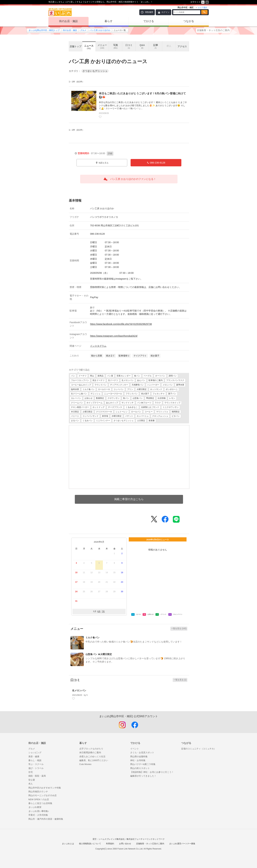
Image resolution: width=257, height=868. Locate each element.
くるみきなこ (132, 407)
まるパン (75, 421)
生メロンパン (128, 380)
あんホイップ (112, 403)
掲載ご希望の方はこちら (129, 499)
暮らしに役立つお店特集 (40, 803)
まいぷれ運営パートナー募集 (182, 844)
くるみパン (88, 421)
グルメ (83, 30)
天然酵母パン (138, 385)
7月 (103, 611)
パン (73, 376)
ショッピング (35, 753)
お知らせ (89, 398)
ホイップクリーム (95, 403)
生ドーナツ (113, 380)
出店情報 (162, 398)
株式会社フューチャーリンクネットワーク (146, 839)
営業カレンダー (124, 376)
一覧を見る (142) (179, 628)
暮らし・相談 (35, 760)
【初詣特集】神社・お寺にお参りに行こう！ (152, 772)
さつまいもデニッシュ (124, 421)
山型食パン (138, 398)
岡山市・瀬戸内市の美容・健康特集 (46, 819)
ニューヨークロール (113, 394)
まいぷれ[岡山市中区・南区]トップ (44, 30)
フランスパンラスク (175, 380)
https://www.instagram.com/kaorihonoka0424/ (114, 336)
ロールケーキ (104, 389)
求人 (31, 784)
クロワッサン (114, 398)
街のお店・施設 (68, 21)
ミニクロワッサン (171, 407)
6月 (99, 611)
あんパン (141, 380)
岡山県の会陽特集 (139, 757)
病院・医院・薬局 (37, 776)
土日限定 (141, 421)
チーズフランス (115, 407)
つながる (189, 21)
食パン (137, 376)
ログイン (165, 12)
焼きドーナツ (99, 380)
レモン (172, 398)
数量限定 (100, 398)
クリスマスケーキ (104, 412)
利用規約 (110, 844)
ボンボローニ (172, 389)
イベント (135, 749)
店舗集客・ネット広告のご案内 (213, 30)
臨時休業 (75, 389)
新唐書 (152, 421)
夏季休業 (180, 385)
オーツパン (160, 376)
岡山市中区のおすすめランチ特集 (45, 788)
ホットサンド (156, 389)
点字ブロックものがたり (91, 749)
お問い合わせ (125, 844)
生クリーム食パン (79, 394)
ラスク (158, 403)
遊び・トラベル (36, 768)
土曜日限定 (88, 412)
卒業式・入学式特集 (38, 815)
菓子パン (172, 394)
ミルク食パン (89, 389)
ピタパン (176, 416)
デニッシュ (96, 394)
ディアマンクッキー (119, 385)
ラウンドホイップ (172, 403)
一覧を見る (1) (180, 680)
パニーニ (75, 416)
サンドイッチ (128, 403)
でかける (149, 21)
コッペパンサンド (91, 416)
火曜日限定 (142, 389)
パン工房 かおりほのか (100, 30)
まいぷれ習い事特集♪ (39, 811)
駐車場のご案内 (156, 380)
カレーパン (76, 398)
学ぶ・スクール (36, 764)
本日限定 (75, 412)
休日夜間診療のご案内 (90, 753)
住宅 (31, 772)
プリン (130, 389)
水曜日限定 (117, 416)
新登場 (105, 416)
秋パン (126, 398)
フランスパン (132, 394)
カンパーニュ (143, 416)
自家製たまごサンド (150, 407)
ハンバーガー (153, 385)
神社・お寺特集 (138, 760)
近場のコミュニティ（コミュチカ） (199, 749)
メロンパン (168, 385)
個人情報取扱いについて (90, 844)
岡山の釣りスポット (140, 768)
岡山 (92, 376)
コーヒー (149, 412)
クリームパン (77, 403)
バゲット (129, 416)
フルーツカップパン (80, 380)
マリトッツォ (162, 412)
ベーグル (148, 376)
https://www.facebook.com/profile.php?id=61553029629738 (121, 324)
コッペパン (119, 389)
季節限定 (150, 398)
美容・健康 (34, 757)
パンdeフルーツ (144, 403)
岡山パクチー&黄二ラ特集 (143, 764)
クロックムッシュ (160, 416)
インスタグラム (98, 346)
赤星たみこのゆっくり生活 (92, 757)
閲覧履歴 (149, 12)
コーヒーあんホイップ (81, 385)
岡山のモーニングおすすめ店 (42, 795)
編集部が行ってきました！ (143, 776)
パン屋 (110, 376)
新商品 (101, 376)
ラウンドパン (101, 385)
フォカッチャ (159, 394)
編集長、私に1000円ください (94, 760)
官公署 (32, 780)
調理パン (173, 376)
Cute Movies (85, 764)
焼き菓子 (145, 394)
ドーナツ (82, 376)
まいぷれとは (68, 844)
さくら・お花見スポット (142, 753)
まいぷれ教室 (35, 807)
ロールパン (136, 412)
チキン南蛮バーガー (80, 407)
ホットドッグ (99, 407)
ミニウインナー (103, 421)
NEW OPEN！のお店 (39, 799)
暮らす (109, 21)
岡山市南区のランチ (38, 792)
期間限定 (176, 412)
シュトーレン (122, 412)
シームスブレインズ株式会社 (112, 839)
